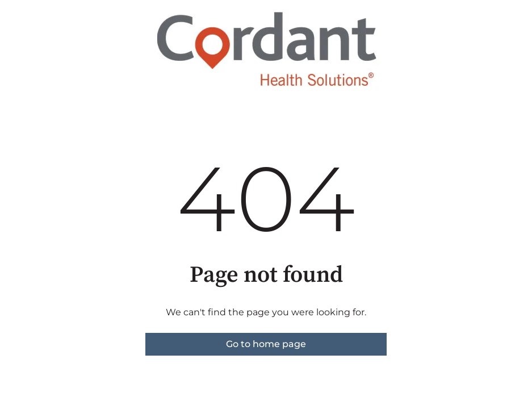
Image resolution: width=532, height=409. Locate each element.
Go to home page (266, 344)
